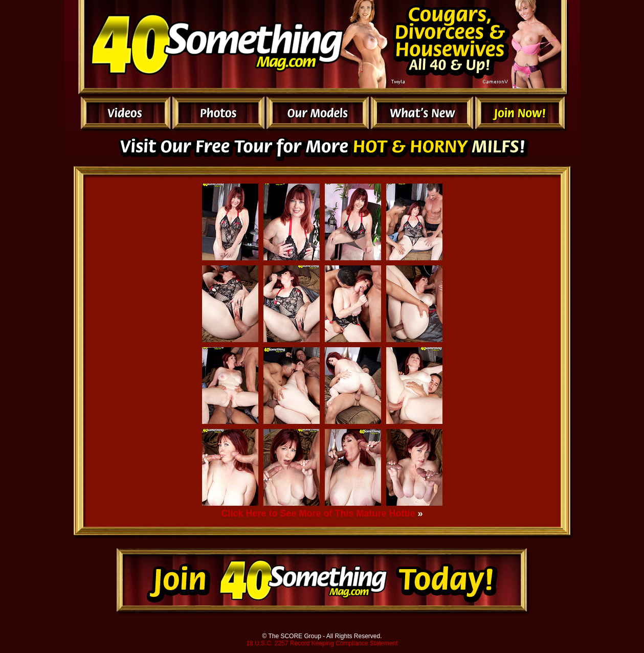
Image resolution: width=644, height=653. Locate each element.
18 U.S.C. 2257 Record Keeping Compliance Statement (322, 643)
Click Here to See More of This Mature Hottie (318, 513)
